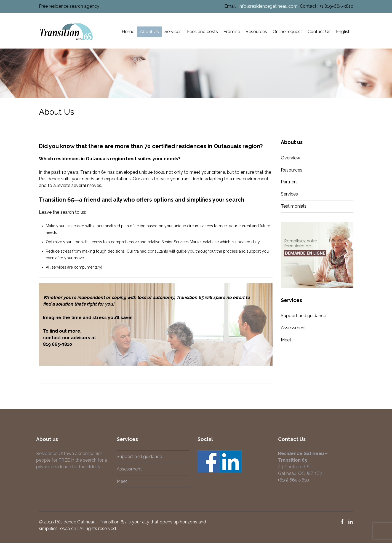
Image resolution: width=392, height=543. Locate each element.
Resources (256, 32)
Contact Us (319, 32)
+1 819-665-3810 (336, 6)
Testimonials (294, 206)
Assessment (293, 328)
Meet (286, 340)
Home (128, 32)
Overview (290, 158)
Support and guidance (303, 316)
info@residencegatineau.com (268, 6)
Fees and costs (202, 32)
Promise (232, 32)
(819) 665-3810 (291, 480)
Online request (287, 32)
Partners (289, 182)
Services (173, 32)
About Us (149, 32)
